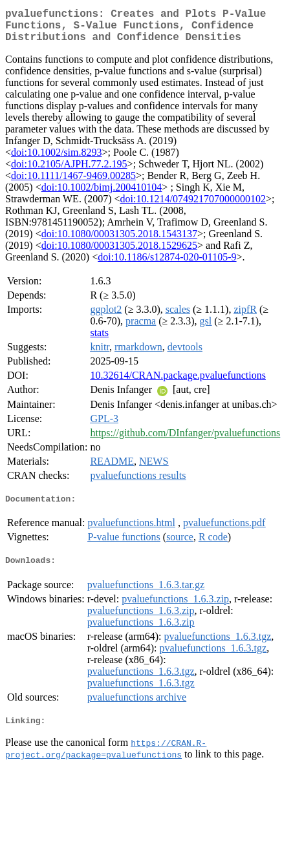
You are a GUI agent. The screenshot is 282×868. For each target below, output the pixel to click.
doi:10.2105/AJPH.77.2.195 (69, 172)
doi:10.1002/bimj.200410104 (102, 195)
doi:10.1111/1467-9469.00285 (73, 183)
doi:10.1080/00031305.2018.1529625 (119, 253)
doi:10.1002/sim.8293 (56, 160)
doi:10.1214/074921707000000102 (193, 206)
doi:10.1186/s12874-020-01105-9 (167, 265)
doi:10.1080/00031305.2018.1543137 (119, 241)
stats (99, 340)
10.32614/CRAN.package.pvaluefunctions (178, 383)
